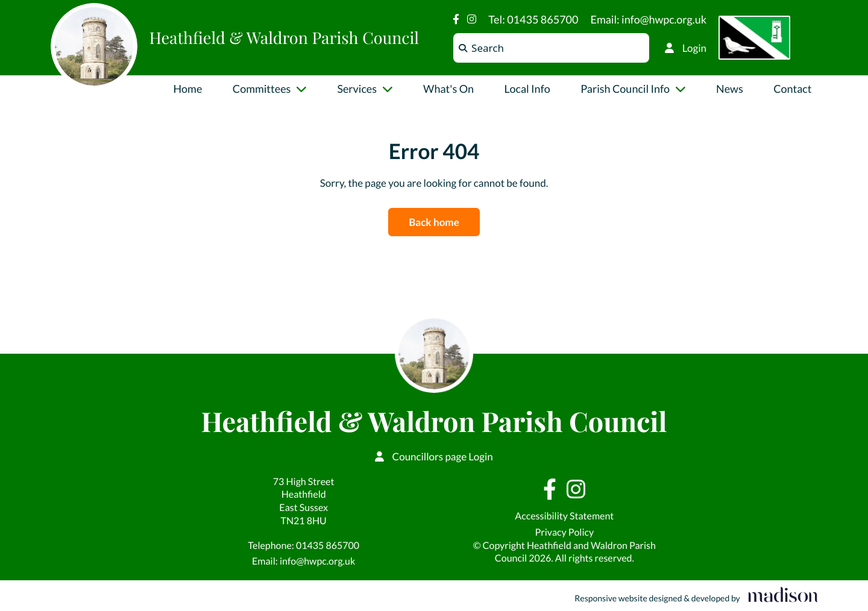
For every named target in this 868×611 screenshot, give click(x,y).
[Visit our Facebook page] (456, 19)
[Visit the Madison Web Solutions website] (696, 596)
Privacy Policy (564, 532)
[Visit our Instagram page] (472, 19)
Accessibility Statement (564, 516)
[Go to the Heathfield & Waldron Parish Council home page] (94, 46)
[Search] (463, 48)
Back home (434, 222)
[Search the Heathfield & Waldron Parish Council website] (551, 48)
